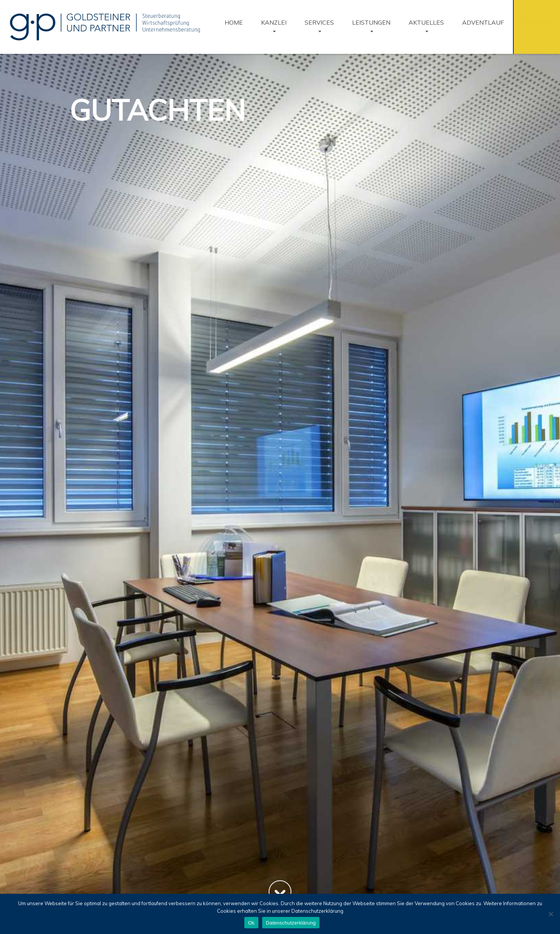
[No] (551, 914)
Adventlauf (483, 22)
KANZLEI (274, 22)
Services (319, 22)
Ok (251, 923)
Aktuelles (426, 22)
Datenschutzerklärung (291, 923)
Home (234, 22)
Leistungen (371, 22)
